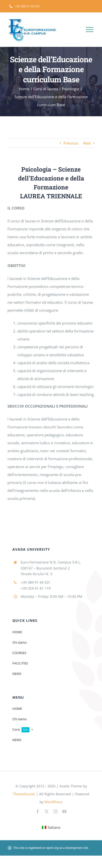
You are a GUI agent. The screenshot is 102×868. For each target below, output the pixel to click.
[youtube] (64, 811)
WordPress (53, 802)
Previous (71, 143)
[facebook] (38, 811)
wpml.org (52, 848)
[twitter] (47, 811)
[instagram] (55, 811)
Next (87, 143)
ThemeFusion (24, 794)
